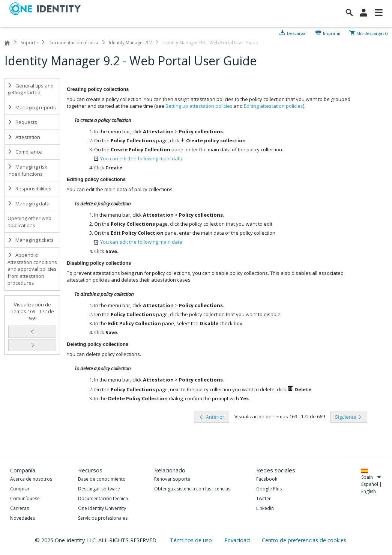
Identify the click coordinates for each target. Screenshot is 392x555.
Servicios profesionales (103, 518)
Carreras (20, 508)
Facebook (267, 479)
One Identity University (102, 508)
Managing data (29, 204)
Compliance (25, 152)
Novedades (23, 518)
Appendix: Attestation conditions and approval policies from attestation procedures (32, 269)
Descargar (297, 33)
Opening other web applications (29, 222)
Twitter (264, 498)
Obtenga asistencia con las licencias (192, 489)
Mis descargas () (372, 33)
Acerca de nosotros (31, 479)
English (369, 491)
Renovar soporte (172, 479)
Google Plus (269, 489)
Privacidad (238, 540)
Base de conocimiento (102, 479)
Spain (371, 477)
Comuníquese (25, 498)
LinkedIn (265, 508)
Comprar (20, 489)
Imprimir (332, 33)
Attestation (24, 137)
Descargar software (99, 489)
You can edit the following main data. (139, 158)
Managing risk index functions (27, 170)
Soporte (29, 43)
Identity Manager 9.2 (130, 43)
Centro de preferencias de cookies (304, 540)
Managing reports (32, 107)
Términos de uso (192, 540)
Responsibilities (29, 189)
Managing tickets (31, 240)
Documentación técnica (73, 43)
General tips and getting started (31, 89)
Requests (22, 122)
